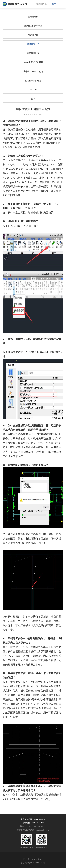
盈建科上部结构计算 (33, 26)
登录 (54, 4)
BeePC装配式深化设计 (33, 62)
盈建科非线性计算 (33, 81)
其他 (33, 99)
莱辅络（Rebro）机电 (33, 71)
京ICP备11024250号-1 (32, 859)
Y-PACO (33, 90)
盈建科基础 (33, 35)
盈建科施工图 (33, 44)
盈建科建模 (33, 17)
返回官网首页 (42, 4)
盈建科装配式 (33, 53)
